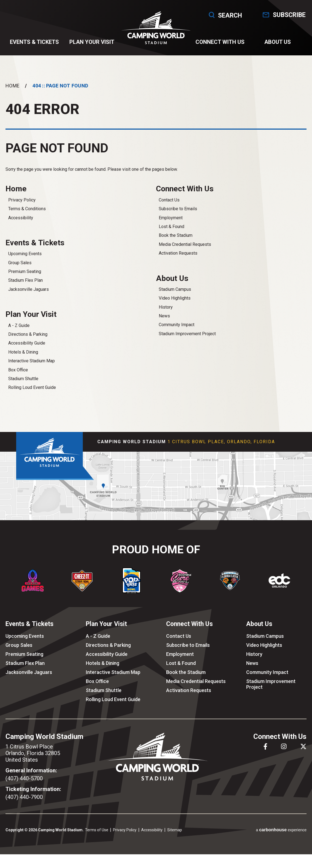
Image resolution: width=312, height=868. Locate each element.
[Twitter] (303, 746)
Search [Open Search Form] (220, 15)
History (166, 307)
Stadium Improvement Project (187, 334)
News (164, 316)
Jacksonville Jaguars (29, 289)
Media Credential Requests (185, 244)
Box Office (18, 370)
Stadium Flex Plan (25, 280)
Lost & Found (171, 227)
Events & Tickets (34, 42)
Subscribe (289, 15)
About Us (278, 42)
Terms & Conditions (27, 209)
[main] (156, 244)
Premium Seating (25, 271)
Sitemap (175, 830)
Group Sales (20, 263)
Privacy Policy (22, 200)
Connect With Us (220, 42)
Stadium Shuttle (23, 379)
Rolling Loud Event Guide (32, 387)
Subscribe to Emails (178, 209)
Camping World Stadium (156, 28)
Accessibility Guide (27, 343)
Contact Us (169, 200)
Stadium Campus (175, 289)
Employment (171, 218)
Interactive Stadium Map (32, 361)
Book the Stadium (176, 235)
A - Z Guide (19, 325)
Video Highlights (175, 298)
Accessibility (21, 218)
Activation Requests (178, 253)
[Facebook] (265, 746)
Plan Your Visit (92, 42)
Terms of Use (97, 830)
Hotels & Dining (23, 352)
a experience (281, 830)
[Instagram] (284, 746)
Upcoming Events (25, 254)
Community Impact (177, 325)
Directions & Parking (28, 334)
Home (12, 86)
